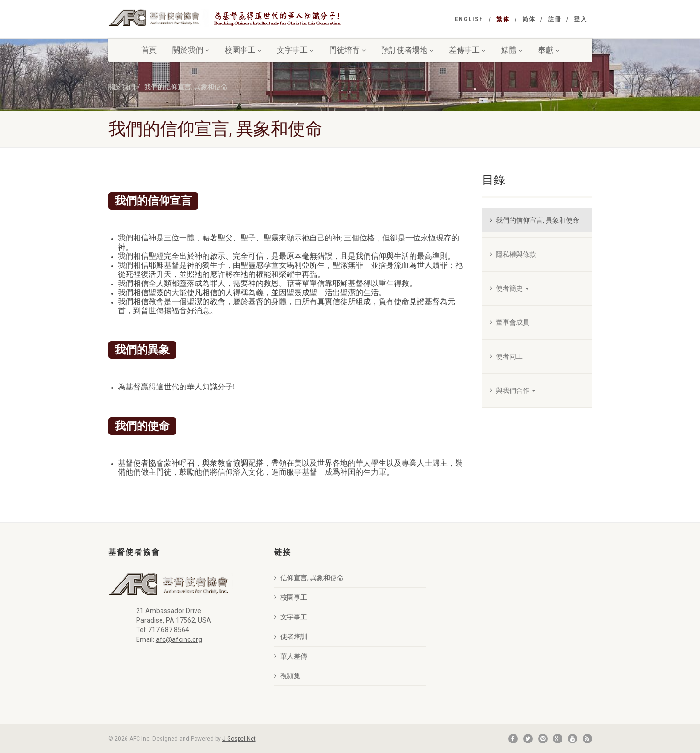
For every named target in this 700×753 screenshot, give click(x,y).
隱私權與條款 (513, 254)
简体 (529, 19)
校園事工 (243, 50)
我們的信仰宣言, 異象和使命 (186, 87)
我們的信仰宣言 (153, 200)
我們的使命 (142, 425)
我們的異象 (142, 349)
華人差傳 (291, 656)
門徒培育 (347, 50)
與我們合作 (513, 390)
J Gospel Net (239, 739)
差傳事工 (467, 50)
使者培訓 (291, 637)
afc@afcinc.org (179, 639)
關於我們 (191, 50)
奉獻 (549, 50)
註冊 (555, 19)
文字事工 (295, 50)
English (469, 19)
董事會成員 (510, 322)
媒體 (512, 50)
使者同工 (506, 356)
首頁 (149, 50)
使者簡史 (509, 288)
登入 (581, 19)
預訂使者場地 (407, 50)
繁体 (503, 19)
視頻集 (287, 676)
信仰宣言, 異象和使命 (309, 578)
